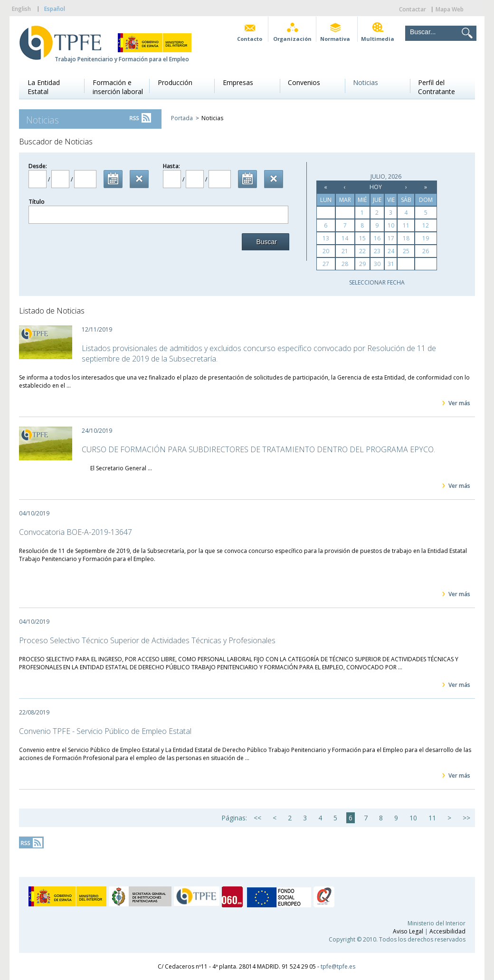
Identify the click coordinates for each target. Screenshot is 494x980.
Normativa (335, 39)
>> (466, 818)
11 (432, 818)
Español (55, 9)
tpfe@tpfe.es (338, 966)
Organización (292, 39)
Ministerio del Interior (437, 923)
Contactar (413, 9)
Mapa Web (450, 9)
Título (37, 202)
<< (257, 818)
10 (413, 818)
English (21, 9)
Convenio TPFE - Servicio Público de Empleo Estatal (105, 731)
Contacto (250, 39)
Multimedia (378, 39)
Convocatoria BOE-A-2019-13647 (76, 532)
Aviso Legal (408, 931)
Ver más (459, 403)
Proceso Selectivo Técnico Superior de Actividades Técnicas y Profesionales (147, 640)
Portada (182, 118)
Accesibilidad (447, 931)
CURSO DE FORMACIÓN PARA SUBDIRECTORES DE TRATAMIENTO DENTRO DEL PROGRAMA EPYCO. (258, 449)
